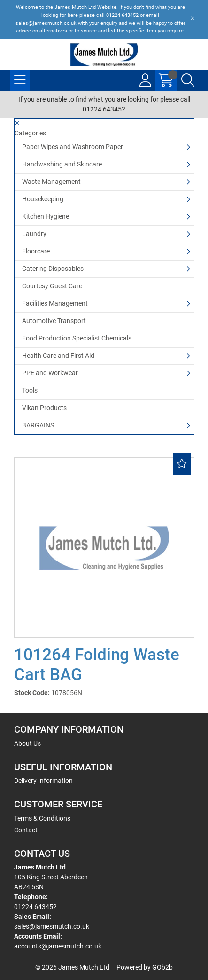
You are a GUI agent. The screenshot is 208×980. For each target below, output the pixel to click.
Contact (26, 830)
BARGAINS (38, 425)
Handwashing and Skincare (62, 164)
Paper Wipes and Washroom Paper (73, 147)
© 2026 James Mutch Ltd (72, 967)
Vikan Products (44, 408)
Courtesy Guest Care (52, 286)
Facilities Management (55, 303)
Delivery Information (43, 781)
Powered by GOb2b (145, 967)
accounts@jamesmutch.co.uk (58, 946)
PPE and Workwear (50, 373)
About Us (27, 743)
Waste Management (51, 182)
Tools (30, 390)
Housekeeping (43, 199)
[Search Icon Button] (188, 80)
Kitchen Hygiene (46, 216)
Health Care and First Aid (58, 356)
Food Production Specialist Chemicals (77, 338)
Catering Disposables (53, 269)
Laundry (34, 234)
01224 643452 (35, 907)
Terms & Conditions (42, 818)
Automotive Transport (54, 321)
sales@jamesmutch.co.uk (52, 926)
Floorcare (36, 251)
